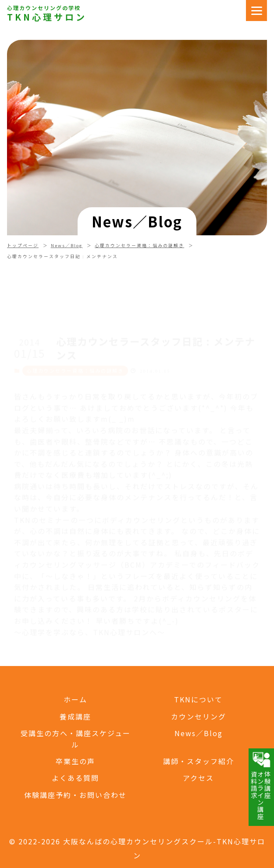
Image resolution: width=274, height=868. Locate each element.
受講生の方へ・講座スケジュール (76, 739)
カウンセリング (199, 716)
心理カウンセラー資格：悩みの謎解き (139, 245)
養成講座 (75, 716)
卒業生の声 (75, 761)
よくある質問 (75, 778)
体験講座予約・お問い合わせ (75, 795)
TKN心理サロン (47, 17)
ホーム (75, 699)
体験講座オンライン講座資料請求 (261, 785)
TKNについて (198, 699)
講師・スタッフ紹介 (199, 761)
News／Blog (67, 245)
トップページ (23, 245)
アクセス (198, 778)
